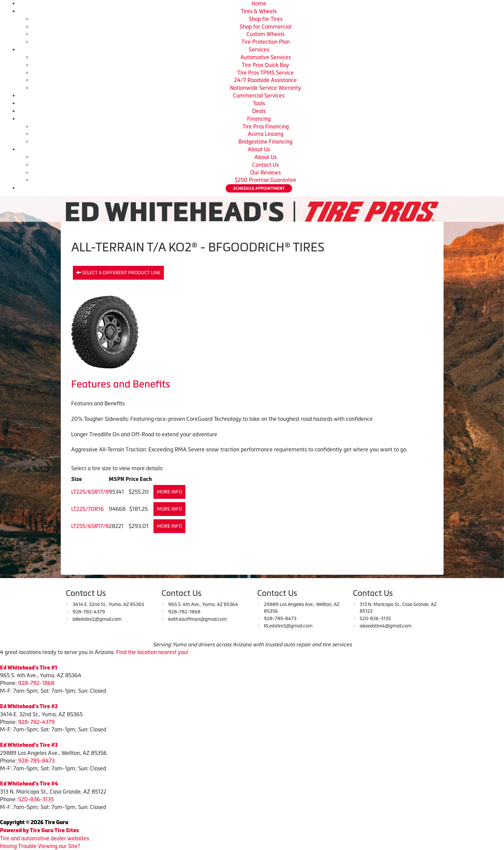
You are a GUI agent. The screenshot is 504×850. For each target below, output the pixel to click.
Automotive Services (266, 57)
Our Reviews (265, 172)
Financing (259, 119)
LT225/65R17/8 (90, 492)
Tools (259, 103)
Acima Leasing (266, 134)
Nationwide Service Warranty (266, 88)
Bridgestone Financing (265, 141)
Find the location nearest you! (152, 652)
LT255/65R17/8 (90, 526)
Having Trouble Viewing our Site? (40, 846)
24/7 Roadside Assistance (265, 80)
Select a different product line (118, 273)
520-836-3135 (36, 799)
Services (259, 49)
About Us (259, 149)
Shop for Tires (266, 19)
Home (259, 3)
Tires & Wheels (259, 11)
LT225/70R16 (87, 509)
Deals (259, 111)
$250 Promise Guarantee (265, 180)
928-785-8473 (36, 761)
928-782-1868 (36, 683)
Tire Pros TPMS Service (266, 73)
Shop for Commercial (266, 27)
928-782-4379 (36, 722)
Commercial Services (259, 95)
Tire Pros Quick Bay (265, 65)
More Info (169, 492)
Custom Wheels (265, 34)
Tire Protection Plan (266, 42)
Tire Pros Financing (266, 126)
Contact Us (265, 165)
